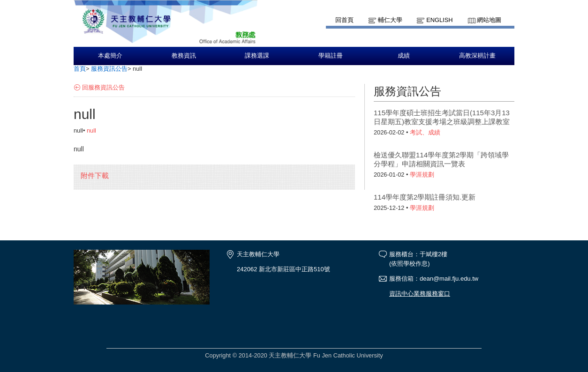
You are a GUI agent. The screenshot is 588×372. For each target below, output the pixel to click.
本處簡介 (110, 56)
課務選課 (257, 56)
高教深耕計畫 (477, 56)
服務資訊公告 (109, 69)
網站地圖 (489, 20)
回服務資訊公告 (103, 87)
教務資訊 (184, 56)
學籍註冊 (331, 56)
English (439, 20)
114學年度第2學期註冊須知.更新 (425, 197)
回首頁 (344, 20)
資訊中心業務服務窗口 (420, 294)
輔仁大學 (390, 20)
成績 (404, 56)
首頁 (80, 69)
